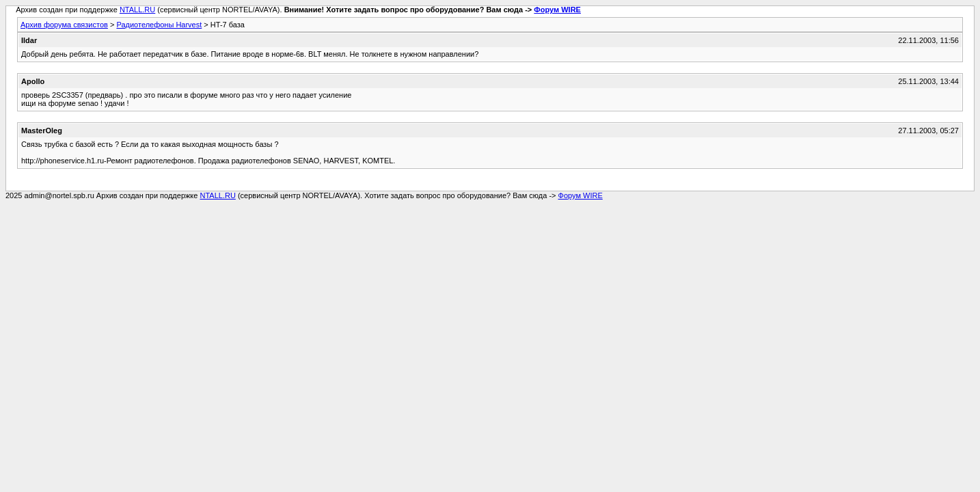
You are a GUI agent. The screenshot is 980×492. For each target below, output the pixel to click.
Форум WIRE (557, 10)
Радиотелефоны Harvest (159, 25)
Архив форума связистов (64, 25)
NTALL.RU (137, 10)
